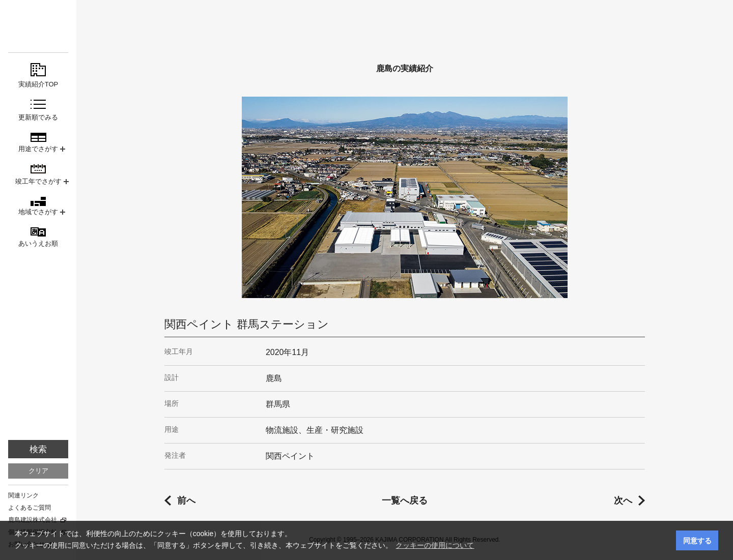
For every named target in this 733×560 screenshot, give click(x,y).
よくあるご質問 (30, 508)
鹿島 (38, 26)
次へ (623, 500)
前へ (186, 500)
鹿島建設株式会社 (33, 520)
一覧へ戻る (405, 500)
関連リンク (23, 495)
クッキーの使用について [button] (435, 545)
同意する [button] (697, 541)
